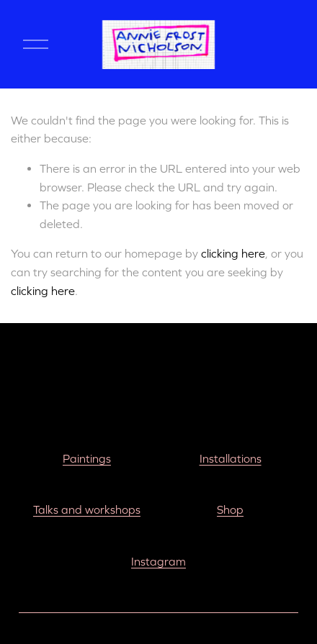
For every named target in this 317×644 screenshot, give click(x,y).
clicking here (233, 253)
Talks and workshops (87, 509)
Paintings (87, 458)
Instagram (158, 561)
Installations (231, 458)
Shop (230, 509)
